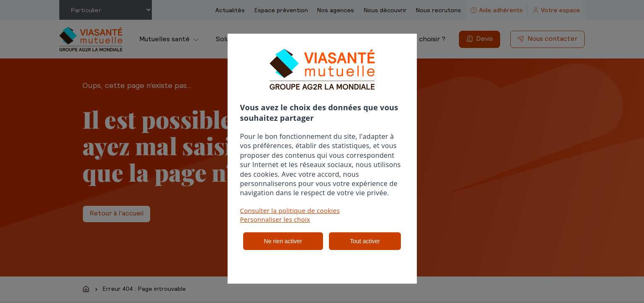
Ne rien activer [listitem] (283, 241)
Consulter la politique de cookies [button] (290, 210)
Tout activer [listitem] (365, 241)
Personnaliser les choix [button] (275, 219)
